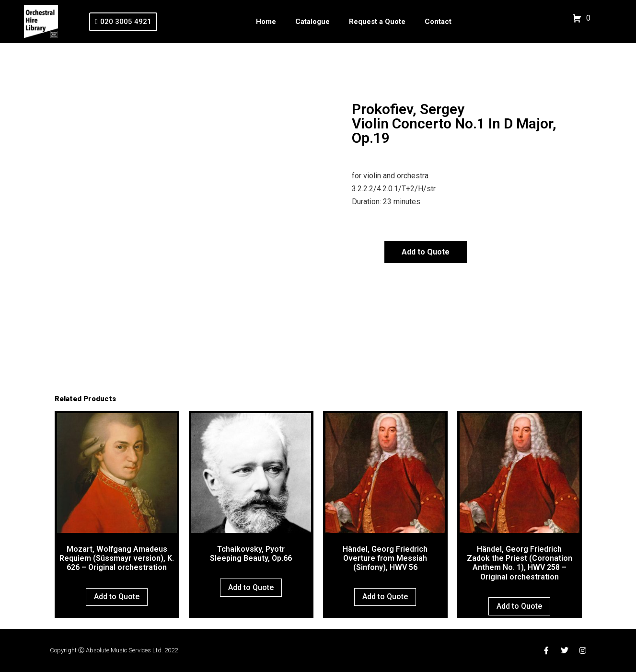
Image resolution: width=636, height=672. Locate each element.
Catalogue (312, 22)
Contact (438, 22)
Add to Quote (426, 252)
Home (266, 22)
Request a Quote (377, 22)
